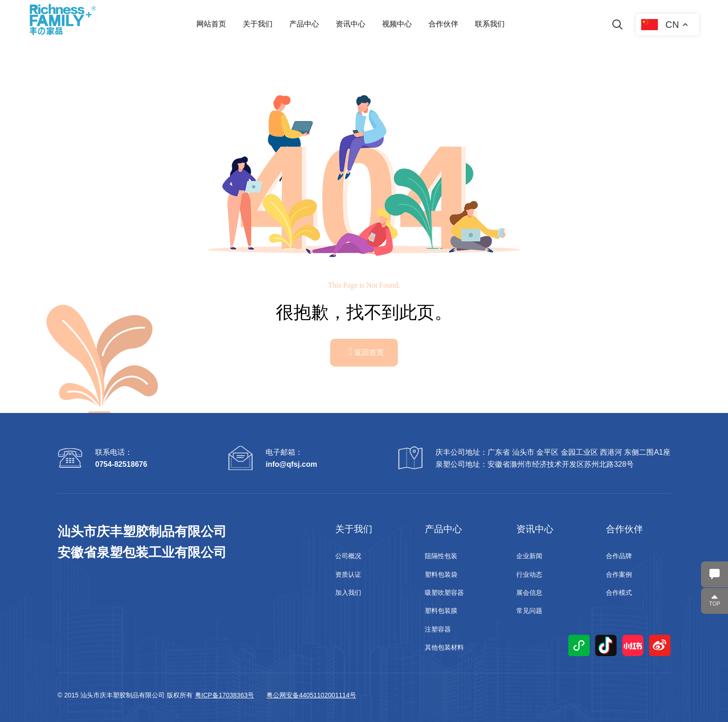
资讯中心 (351, 24)
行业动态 (529, 574)
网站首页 (211, 24)
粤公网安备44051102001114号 (311, 695)
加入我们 (348, 593)
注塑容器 (438, 629)
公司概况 (348, 556)
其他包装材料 (444, 647)
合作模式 (619, 593)
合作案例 (619, 574)
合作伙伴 (443, 24)
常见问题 (529, 611)
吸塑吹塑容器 (444, 593)
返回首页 (367, 351)
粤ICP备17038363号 (225, 695)
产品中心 (304, 24)
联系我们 (490, 24)
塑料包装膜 (441, 611)
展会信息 (529, 593)
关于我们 (258, 24)
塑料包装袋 (441, 574)
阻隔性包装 (441, 556)
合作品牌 (619, 556)
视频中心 (397, 24)
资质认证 (348, 574)
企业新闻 (529, 556)
